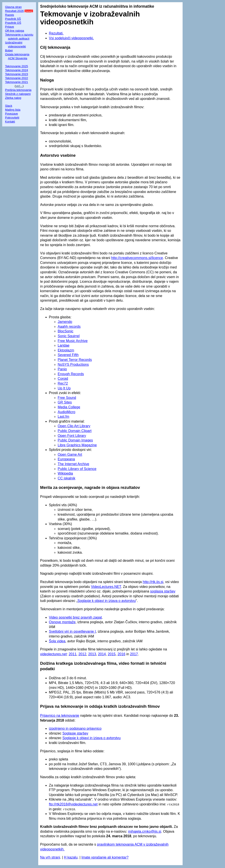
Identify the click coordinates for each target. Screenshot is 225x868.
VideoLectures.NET (106, 587)
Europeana (66, 459)
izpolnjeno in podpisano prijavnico (75, 728)
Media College (69, 407)
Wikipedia (65, 473)
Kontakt (10, 122)
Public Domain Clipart (75, 431)
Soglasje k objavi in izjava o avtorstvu (107, 601)
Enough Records (71, 374)
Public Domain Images (75, 440)
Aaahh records (69, 327)
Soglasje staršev (75, 733)
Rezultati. (56, 33)
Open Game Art (70, 455)
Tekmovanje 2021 (16, 82)
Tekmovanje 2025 (16, 66)
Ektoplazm (66, 350)
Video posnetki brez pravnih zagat (75, 617)
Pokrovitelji (12, 118)
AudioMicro (67, 412)
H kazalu (71, 857)
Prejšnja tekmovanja (18, 90)
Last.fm (64, 417)
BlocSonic (66, 331)
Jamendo (65, 322)
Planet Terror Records (75, 360)
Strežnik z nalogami (18, 94)
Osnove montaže (62, 622)
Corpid (63, 379)
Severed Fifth (68, 355)
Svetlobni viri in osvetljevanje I (72, 631)
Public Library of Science (77, 469)
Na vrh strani (50, 857)
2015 (112, 654)
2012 (82, 654)
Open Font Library (72, 436)
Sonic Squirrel (69, 336)
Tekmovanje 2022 (16, 78)
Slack (9, 106)
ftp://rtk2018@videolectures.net (73, 804)
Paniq (62, 369)
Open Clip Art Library (74, 426)
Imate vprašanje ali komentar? (105, 857)
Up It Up (64, 388)
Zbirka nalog (13, 98)
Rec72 (63, 383)
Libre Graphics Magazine (77, 445)
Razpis (10, 15)
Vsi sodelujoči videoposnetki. (72, 38)
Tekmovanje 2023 (16, 74)
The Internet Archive (73, 464)
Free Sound (67, 398)
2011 (73, 654)
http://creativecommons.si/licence (137, 258)
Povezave (12, 114)
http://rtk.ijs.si (153, 582)
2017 (134, 654)
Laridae (64, 345)
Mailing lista (13, 110)
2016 (122, 654)
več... (19, 86)
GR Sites (65, 402)
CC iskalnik (67, 478)
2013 (92, 654)
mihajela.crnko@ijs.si (145, 831)
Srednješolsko (53, 6)
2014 (102, 654)
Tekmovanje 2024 (16, 70)
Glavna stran (13, 7)
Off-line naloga (15, 31)
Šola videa (57, 641)
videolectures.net (54, 654)
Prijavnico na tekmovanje (60, 716)
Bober (9, 50)
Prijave (10, 27)
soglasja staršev (163, 591)
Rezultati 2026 (14, 11)
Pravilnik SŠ (13, 19)
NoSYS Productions (73, 365)
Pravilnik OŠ (13, 23)
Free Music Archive (73, 341)
